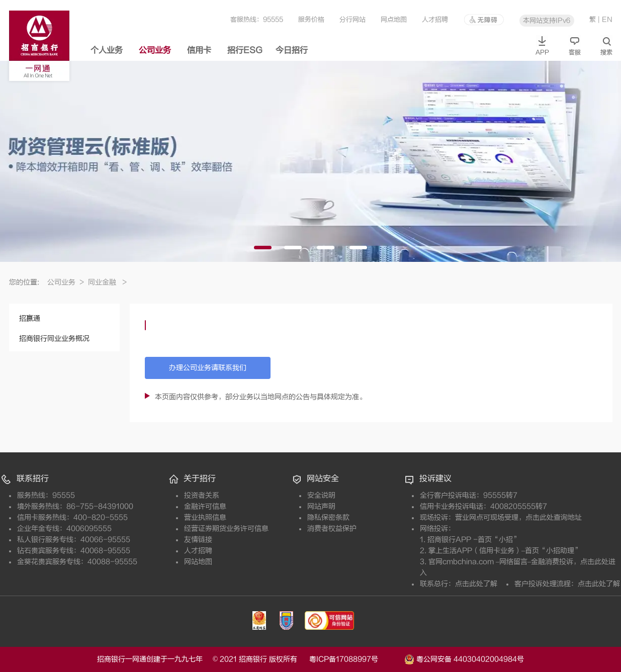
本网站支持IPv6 (547, 20)
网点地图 (394, 19)
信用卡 (199, 50)
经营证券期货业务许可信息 (226, 529)
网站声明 (321, 506)
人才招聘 (435, 19)
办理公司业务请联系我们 (208, 368)
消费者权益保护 (332, 529)
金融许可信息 (205, 506)
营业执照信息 (205, 517)
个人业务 (107, 50)
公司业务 (155, 50)
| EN (605, 19)
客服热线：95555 (257, 19)
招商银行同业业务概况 (54, 339)
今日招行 (292, 50)
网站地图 (198, 562)
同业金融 (107, 282)
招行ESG (245, 50)
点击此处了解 (476, 584)
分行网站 (352, 19)
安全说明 (321, 495)
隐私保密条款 (328, 517)
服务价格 (311, 19)
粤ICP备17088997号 (356, 659)
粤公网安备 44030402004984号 (464, 658)
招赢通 (30, 318)
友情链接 (198, 540)
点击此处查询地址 (554, 517)
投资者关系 (202, 495)
